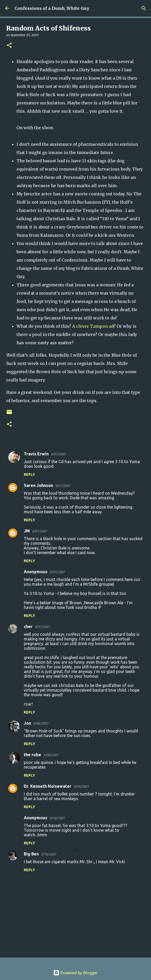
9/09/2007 (81, 786)
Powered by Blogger (75, 973)
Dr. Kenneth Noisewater (48, 786)
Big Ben (31, 854)
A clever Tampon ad (93, 326)
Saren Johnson (38, 485)
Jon (27, 723)
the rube (32, 755)
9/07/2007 (58, 454)
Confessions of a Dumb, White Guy (52, 8)
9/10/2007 (57, 818)
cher (28, 626)
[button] (9, 46)
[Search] (144, 8)
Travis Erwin (36, 454)
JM (27, 531)
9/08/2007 (41, 723)
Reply (29, 474)
